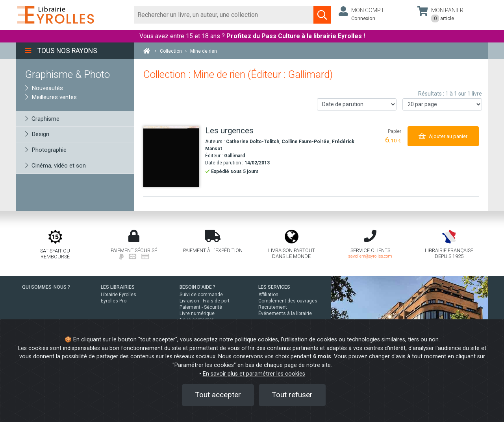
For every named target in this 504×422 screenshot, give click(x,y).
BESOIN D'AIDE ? (197, 287)
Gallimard (234, 156)
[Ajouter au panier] (443, 136)
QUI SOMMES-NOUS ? (46, 287)
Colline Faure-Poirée (306, 142)
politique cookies (256, 340)
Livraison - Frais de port (205, 301)
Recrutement (273, 307)
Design (37, 134)
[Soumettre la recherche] (322, 15)
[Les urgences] (171, 157)
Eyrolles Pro (114, 301)
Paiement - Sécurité (201, 307)
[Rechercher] (224, 15)
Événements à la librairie (285, 313)
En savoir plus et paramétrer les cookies (254, 374)
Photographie (46, 150)
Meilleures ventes (51, 97)
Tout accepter (218, 395)
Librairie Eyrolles (119, 295)
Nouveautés (44, 88)
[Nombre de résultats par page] (442, 104)
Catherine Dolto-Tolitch (253, 142)
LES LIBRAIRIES (118, 287)
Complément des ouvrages (288, 301)
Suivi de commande (201, 295)
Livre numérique (197, 313)
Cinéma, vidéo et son (56, 166)
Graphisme (42, 119)
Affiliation (268, 295)
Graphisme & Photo (68, 74)
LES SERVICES (274, 287)
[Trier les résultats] (357, 104)
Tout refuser (292, 395)
